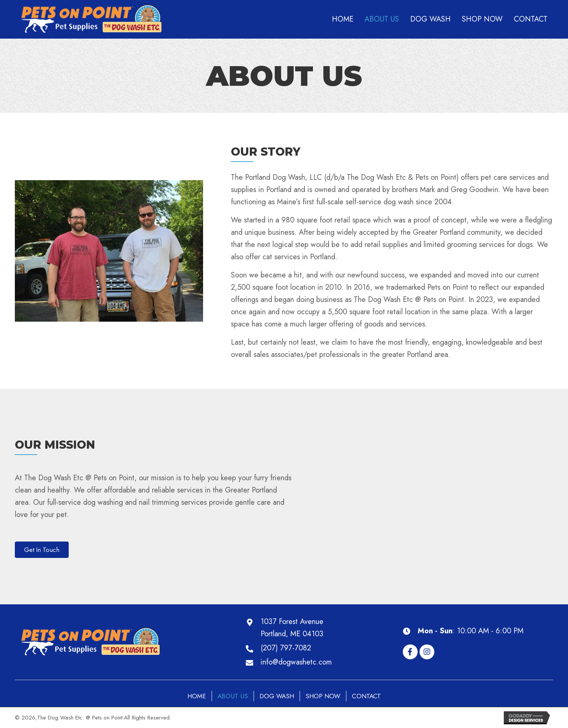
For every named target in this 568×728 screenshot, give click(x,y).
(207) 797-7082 (286, 648)
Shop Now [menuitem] (323, 696)
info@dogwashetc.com (296, 662)
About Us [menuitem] (233, 696)
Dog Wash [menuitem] (277, 696)
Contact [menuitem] (366, 696)
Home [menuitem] (197, 696)
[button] (410, 652)
